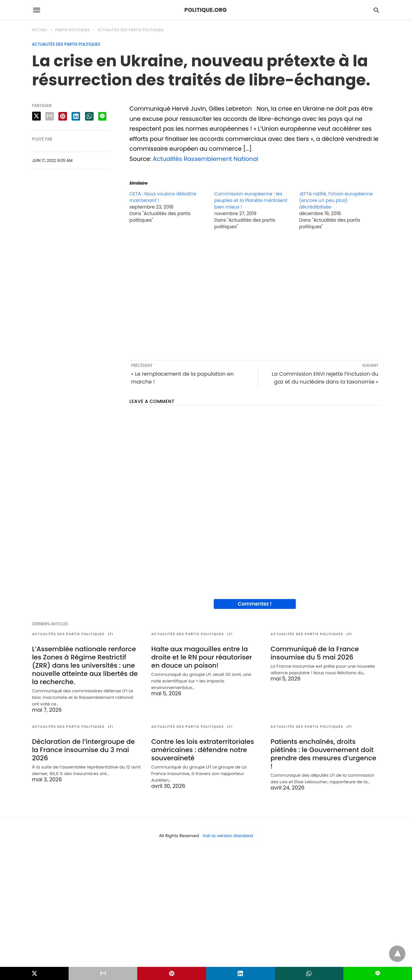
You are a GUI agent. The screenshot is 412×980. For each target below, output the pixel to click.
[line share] (102, 116)
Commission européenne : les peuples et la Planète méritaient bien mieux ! (251, 200)
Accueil (40, 30)
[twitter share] (36, 116)
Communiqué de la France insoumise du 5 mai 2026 (315, 653)
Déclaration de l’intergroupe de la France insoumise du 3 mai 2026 (84, 750)
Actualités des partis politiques (130, 30)
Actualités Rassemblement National (205, 159)
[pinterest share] (63, 116)
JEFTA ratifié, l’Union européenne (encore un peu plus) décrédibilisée (336, 200)
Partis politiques (73, 30)
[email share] (50, 116)
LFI (111, 634)
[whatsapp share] (89, 116)
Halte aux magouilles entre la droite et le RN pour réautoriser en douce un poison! (202, 657)
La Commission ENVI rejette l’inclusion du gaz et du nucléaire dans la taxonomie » (325, 378)
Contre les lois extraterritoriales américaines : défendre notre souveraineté (203, 750)
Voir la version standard (228, 836)
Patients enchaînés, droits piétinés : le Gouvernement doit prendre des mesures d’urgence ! (323, 754)
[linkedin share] (76, 116)
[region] (255, 294)
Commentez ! (255, 604)
